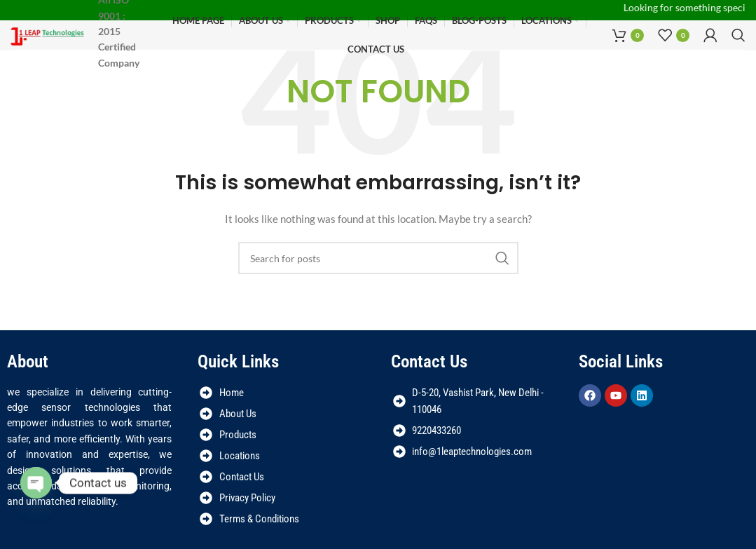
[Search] (738, 36)
